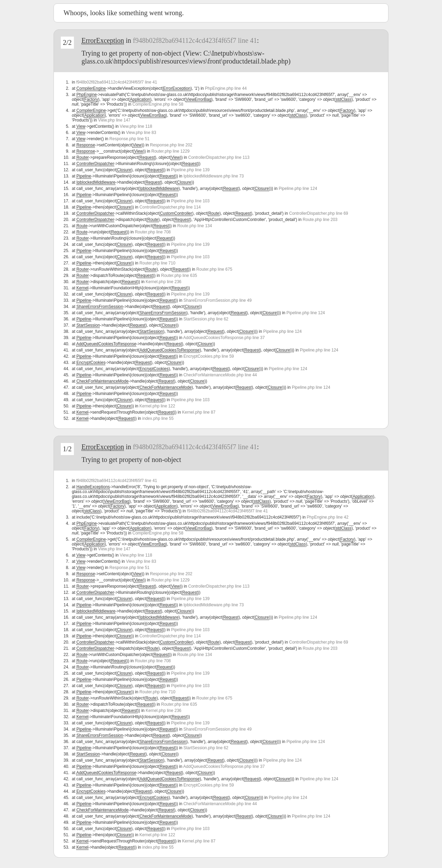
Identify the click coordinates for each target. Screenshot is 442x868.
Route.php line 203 (320, 220)
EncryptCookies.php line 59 (209, 356)
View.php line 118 (136, 126)
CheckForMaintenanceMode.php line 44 (220, 375)
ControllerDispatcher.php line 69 (319, 213)
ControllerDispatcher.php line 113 (219, 157)
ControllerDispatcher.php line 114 (170, 207)
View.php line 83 (141, 133)
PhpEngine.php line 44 (226, 88)
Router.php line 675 (214, 269)
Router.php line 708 (153, 232)
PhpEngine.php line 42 (328, 517)
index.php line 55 (158, 418)
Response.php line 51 (129, 139)
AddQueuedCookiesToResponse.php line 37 (224, 338)
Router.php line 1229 (170, 151)
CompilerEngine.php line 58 (158, 104)
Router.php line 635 (179, 276)
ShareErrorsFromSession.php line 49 (217, 300)
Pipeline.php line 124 (298, 189)
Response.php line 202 (171, 145)
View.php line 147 (114, 120)
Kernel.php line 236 (164, 282)
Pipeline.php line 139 (190, 170)
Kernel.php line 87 (199, 412)
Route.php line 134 (195, 226)
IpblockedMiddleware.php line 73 (214, 176)
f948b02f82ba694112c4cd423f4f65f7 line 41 (195, 40)
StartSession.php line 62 (206, 319)
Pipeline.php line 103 (190, 201)
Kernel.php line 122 (157, 406)
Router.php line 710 (157, 263)
